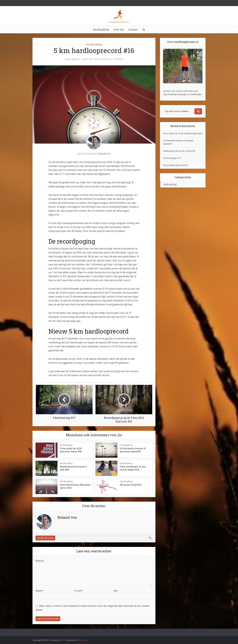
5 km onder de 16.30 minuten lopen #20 (71, 450)
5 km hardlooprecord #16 (176, 165)
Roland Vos (106, 59)
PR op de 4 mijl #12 (130, 485)
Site (116, 591)
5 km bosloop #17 (172, 158)
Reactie (40, 561)
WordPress (82, 640)
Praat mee (87, 59)
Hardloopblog (101, 29)
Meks (62, 640)
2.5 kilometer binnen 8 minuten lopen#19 (133, 450)
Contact (133, 29)
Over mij (119, 29)
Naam (40, 591)
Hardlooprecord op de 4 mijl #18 (179, 151)
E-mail (79, 591)
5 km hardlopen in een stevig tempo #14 (133, 468)
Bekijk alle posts (45, 538)
